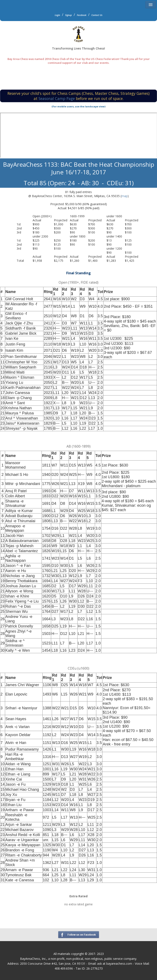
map (125, 196)
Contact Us (97, 15)
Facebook (82, 15)
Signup (68, 15)
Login (57, 15)
